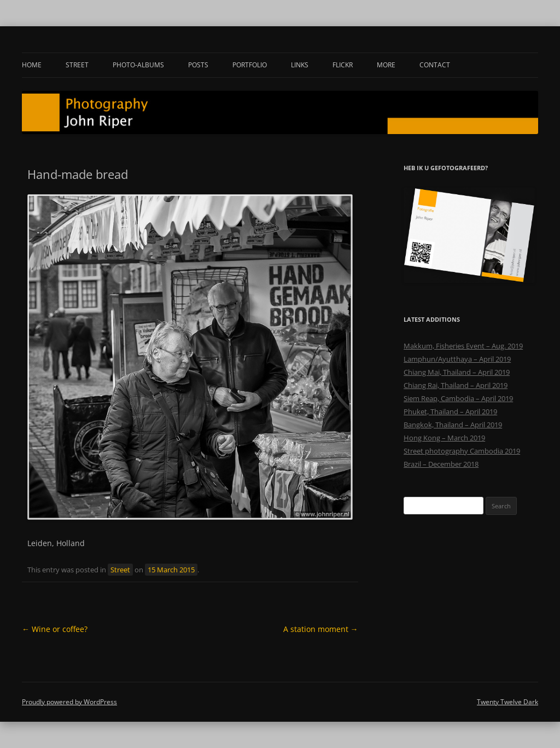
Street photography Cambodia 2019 (462, 451)
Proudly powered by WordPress (69, 702)
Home (32, 65)
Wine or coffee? (55, 629)
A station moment (321, 629)
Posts (198, 65)
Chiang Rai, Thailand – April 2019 (456, 385)
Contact (435, 65)
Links (300, 65)
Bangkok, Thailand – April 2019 (453, 425)
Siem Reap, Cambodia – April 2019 (458, 398)
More (386, 65)
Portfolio (250, 65)
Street (77, 65)
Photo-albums (138, 65)
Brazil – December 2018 (441, 464)
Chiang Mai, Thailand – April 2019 (457, 372)
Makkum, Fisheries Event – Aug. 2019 (463, 346)
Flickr (343, 65)
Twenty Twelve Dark (507, 702)
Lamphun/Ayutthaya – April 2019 (457, 359)
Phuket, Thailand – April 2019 (450, 411)
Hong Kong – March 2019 (444, 438)
